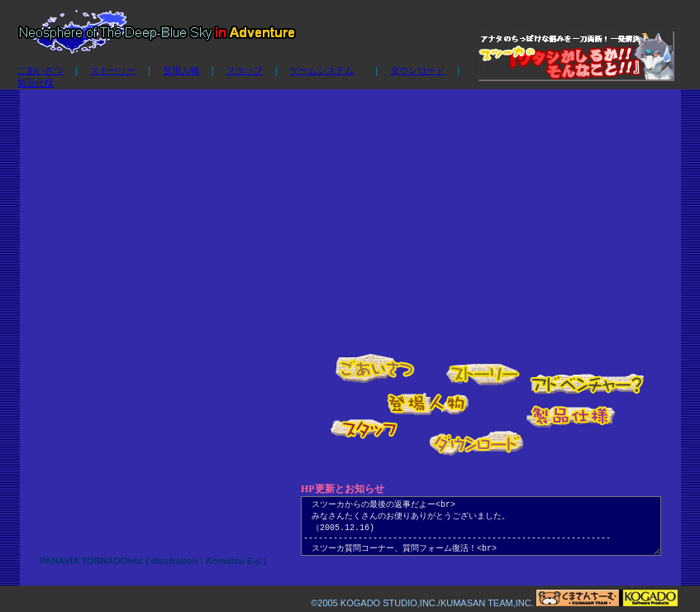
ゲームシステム (322, 70)
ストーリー (113, 70)
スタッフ (245, 70)
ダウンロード (417, 70)
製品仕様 (36, 83)
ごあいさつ (40, 70)
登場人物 (181, 70)
